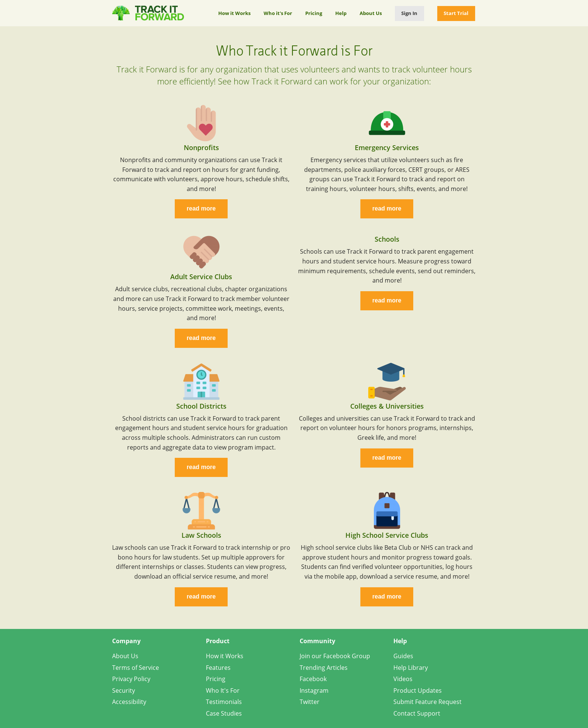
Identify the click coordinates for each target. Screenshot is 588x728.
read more (201, 208)
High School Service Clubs (387, 535)
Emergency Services (387, 147)
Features (218, 668)
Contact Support (417, 713)
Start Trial (456, 13)
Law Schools (201, 535)
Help (341, 13)
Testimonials (224, 702)
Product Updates (418, 690)
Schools (387, 239)
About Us (371, 13)
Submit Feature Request (427, 702)
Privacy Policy (131, 679)
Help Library (411, 668)
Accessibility (129, 702)
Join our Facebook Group (335, 656)
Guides (403, 656)
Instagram (314, 690)
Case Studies (224, 713)
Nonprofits (201, 147)
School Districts (201, 406)
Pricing (314, 13)
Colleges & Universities (387, 406)
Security (124, 690)
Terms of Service (136, 668)
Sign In (409, 13)
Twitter (310, 702)
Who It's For (223, 690)
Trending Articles (324, 668)
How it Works (234, 13)
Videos (403, 679)
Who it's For (278, 13)
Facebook (313, 679)
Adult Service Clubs (201, 277)
